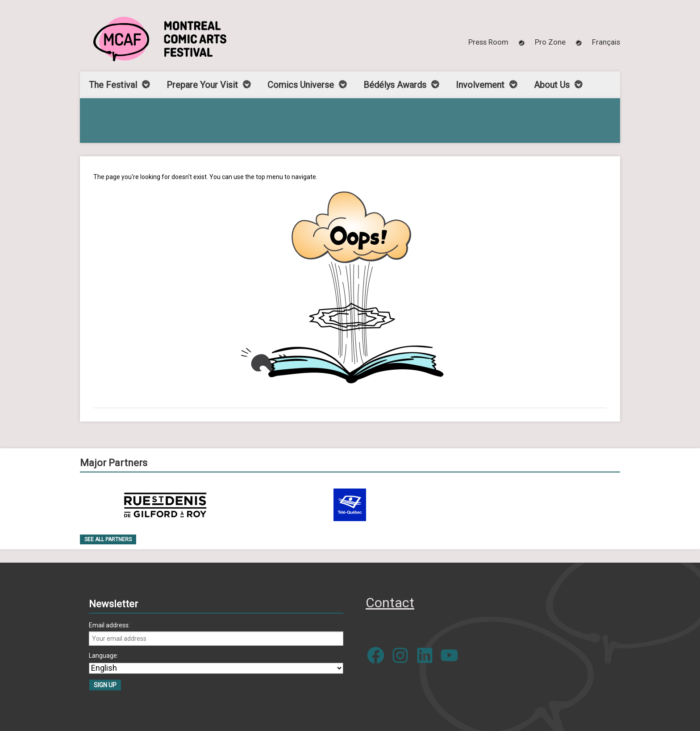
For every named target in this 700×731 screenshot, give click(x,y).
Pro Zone (550, 42)
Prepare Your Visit (202, 85)
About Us (552, 85)
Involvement (480, 85)
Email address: (109, 625)
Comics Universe (301, 85)
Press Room (488, 42)
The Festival (113, 85)
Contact (390, 603)
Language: (104, 656)
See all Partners (108, 539)
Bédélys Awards (395, 85)
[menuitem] (606, 42)
